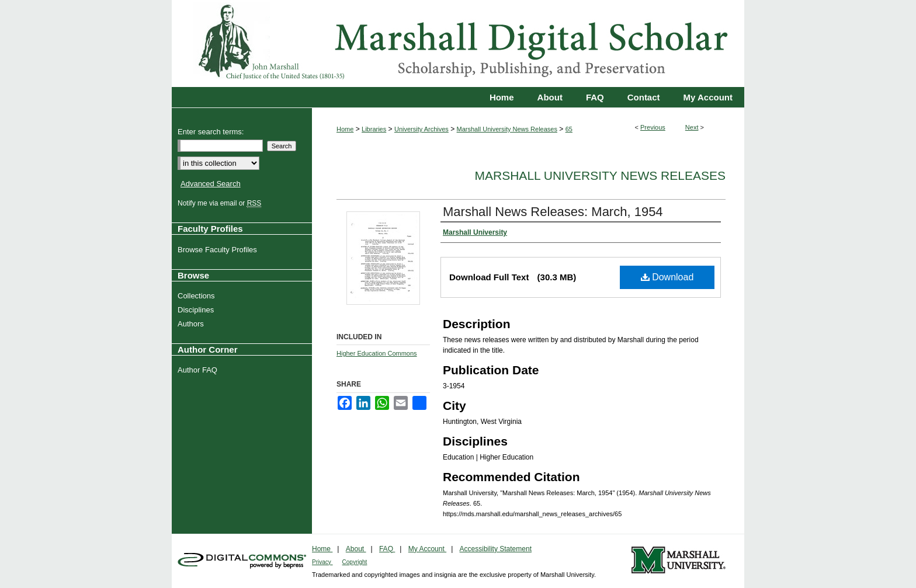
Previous (653, 127)
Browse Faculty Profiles (219, 250)
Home (345, 129)
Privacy (322, 562)
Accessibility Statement (496, 549)
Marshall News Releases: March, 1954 (553, 212)
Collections (198, 296)
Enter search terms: (211, 132)
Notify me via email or (221, 203)
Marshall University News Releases (507, 129)
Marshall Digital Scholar (458, 44)
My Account (427, 549)
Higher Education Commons (377, 353)
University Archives (421, 129)
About (356, 549)
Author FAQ (199, 370)
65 (569, 129)
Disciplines (197, 310)
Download (667, 277)
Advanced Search (211, 184)
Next (692, 127)
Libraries (374, 129)
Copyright (355, 562)
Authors (192, 324)
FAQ (387, 549)
